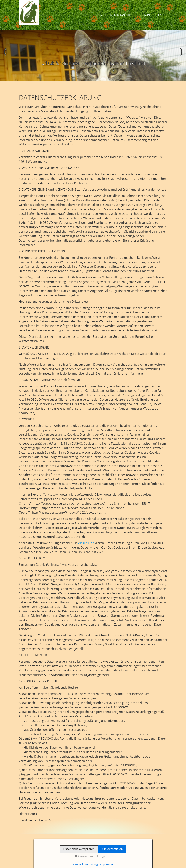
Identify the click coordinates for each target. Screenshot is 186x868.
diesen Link (86, 543)
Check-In (143, 15)
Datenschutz (110, 849)
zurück (5, 55)
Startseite (74, 849)
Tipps (160, 15)
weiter (181, 55)
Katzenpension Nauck (113, 15)
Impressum (91, 849)
